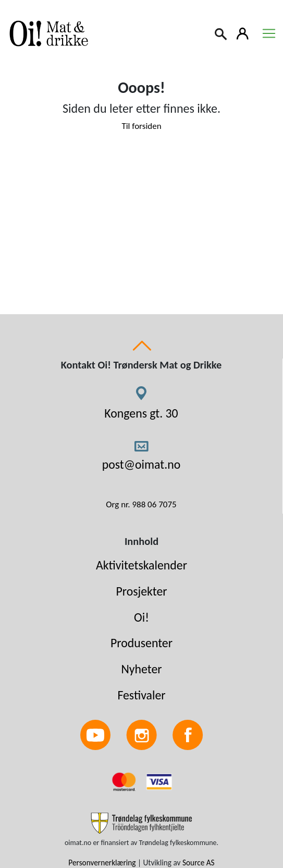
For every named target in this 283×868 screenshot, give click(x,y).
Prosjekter (141, 591)
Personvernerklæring (102, 863)
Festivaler (141, 695)
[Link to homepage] (47, 33)
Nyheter (141, 669)
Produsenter (141, 643)
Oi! (141, 617)
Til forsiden (141, 126)
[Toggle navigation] (269, 33)
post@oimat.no (141, 464)
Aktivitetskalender (141, 565)
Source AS (199, 863)
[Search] (222, 33)
